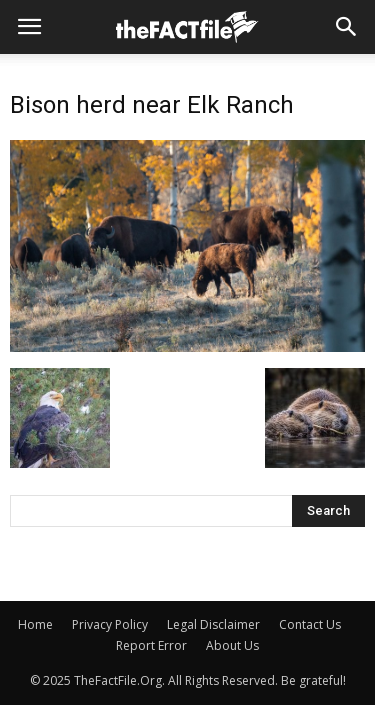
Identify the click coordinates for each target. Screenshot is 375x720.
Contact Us (310, 624)
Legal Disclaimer (213, 624)
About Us (232, 645)
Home (35, 624)
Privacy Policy (110, 624)
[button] (347, 27)
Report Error (151, 645)
